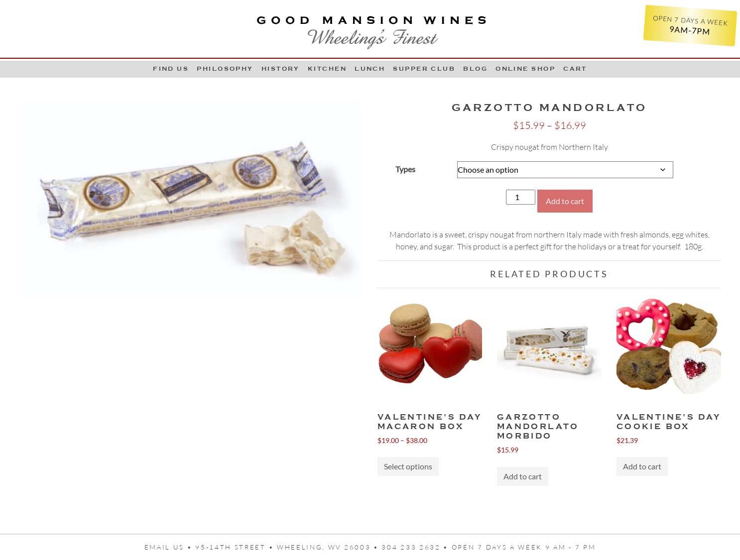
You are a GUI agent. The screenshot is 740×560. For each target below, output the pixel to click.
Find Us (171, 69)
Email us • (170, 547)
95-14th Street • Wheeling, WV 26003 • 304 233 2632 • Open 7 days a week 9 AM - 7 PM (395, 547)
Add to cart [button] (523, 476)
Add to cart (565, 201)
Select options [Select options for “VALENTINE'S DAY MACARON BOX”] (408, 466)
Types (405, 169)
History (281, 69)
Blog (475, 69)
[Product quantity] (520, 197)
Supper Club (424, 69)
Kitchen (327, 69)
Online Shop (525, 69)
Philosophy (225, 69)
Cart (575, 69)
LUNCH (370, 69)
